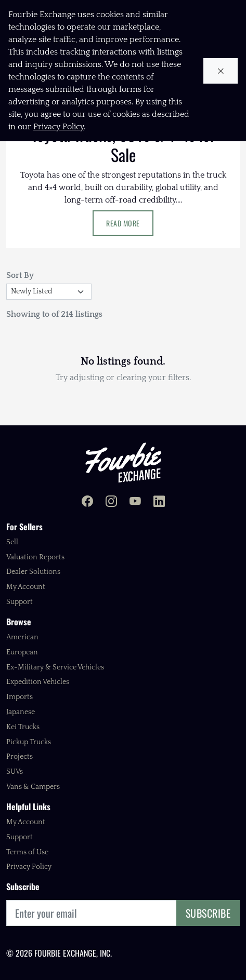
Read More (123, 223)
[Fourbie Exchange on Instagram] (111, 502)
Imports (20, 697)
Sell (12, 542)
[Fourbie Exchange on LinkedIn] (159, 502)
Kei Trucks (23, 727)
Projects (20, 757)
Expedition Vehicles (38, 682)
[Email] (92, 913)
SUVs (15, 772)
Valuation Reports (35, 557)
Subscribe (208, 913)
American (22, 637)
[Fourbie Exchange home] (123, 462)
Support (20, 602)
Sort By (20, 275)
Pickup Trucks (29, 742)
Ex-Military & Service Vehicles (55, 667)
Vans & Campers (33, 787)
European (22, 652)
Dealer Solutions (33, 572)
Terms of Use (27, 852)
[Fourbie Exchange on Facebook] (87, 502)
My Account (26, 587)
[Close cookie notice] (221, 71)
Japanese (21, 712)
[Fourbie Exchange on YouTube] (135, 502)
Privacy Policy (29, 867)
